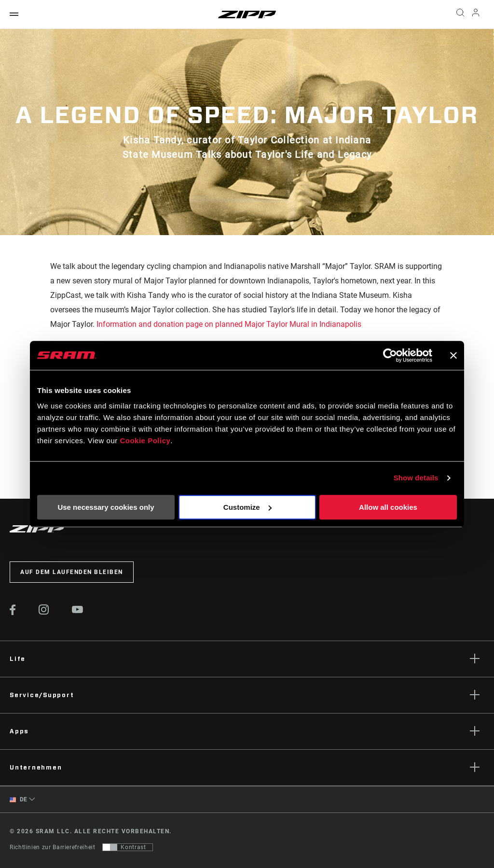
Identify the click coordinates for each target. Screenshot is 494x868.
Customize (247, 507)
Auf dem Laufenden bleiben (72, 572)
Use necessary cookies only (106, 507)
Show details (416, 478)
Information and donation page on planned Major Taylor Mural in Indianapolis (230, 324)
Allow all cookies (388, 507)
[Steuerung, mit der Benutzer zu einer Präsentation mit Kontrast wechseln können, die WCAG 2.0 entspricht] (128, 847)
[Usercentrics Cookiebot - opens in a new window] (390, 355)
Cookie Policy (145, 441)
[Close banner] (453, 355)
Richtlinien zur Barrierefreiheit (52, 847)
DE (19, 800)
